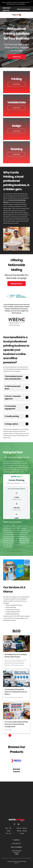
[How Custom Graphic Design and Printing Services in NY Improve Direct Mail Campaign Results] (16, 711)
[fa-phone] (4, 16)
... (20, 735)
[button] (28, 15)
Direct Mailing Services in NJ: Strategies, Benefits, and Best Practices (16, 656)
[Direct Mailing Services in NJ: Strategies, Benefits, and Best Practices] (16, 644)
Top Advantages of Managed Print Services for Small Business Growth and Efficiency (16, 692)
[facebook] (14, 824)
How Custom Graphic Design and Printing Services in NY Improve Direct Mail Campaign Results (16, 724)
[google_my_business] (19, 824)
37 (23, 735)
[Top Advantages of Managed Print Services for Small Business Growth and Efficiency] (16, 679)
